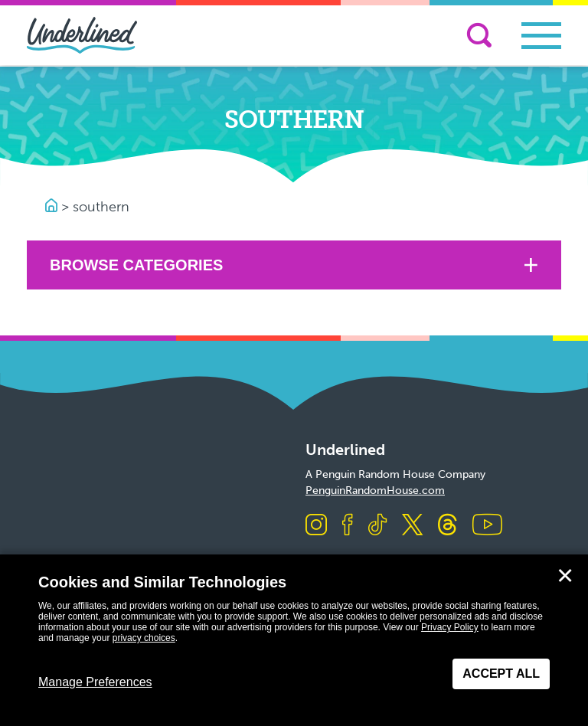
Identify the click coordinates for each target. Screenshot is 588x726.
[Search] (479, 35)
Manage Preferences (95, 682)
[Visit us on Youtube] (487, 526)
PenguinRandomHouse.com (375, 491)
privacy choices (144, 638)
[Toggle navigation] (541, 36)
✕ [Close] (565, 576)
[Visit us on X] (412, 526)
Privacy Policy (450, 627)
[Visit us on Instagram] (316, 526)
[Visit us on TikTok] (377, 526)
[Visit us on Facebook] (348, 526)
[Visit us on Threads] (448, 526)
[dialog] (294, 640)
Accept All (501, 674)
